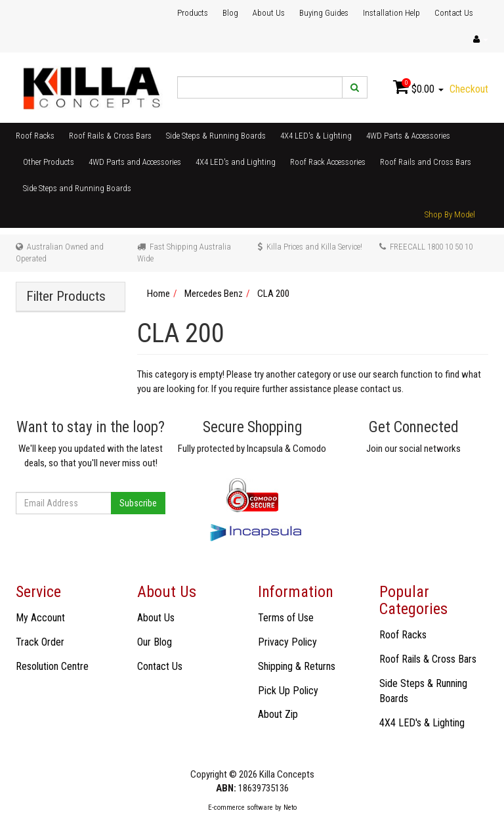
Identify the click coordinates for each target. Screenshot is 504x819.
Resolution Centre (52, 666)
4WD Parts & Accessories (408, 136)
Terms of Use (286, 618)
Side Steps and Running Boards (77, 188)
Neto (290, 808)
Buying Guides (324, 13)
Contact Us (454, 13)
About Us (269, 13)
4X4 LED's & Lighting (316, 136)
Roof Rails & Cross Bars (110, 136)
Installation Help (391, 13)
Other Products (49, 162)
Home (158, 294)
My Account (40, 618)
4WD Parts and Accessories (135, 162)
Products (193, 13)
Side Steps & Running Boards (216, 136)
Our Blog (155, 642)
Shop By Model (450, 214)
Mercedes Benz (214, 294)
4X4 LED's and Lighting (236, 162)
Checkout (469, 89)
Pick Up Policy (288, 691)
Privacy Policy (287, 642)
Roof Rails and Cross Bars (426, 162)
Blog (230, 13)
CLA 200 (273, 294)
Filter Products (66, 297)
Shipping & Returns (297, 666)
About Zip (278, 714)
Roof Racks (35, 136)
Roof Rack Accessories (328, 162)
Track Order (40, 642)
